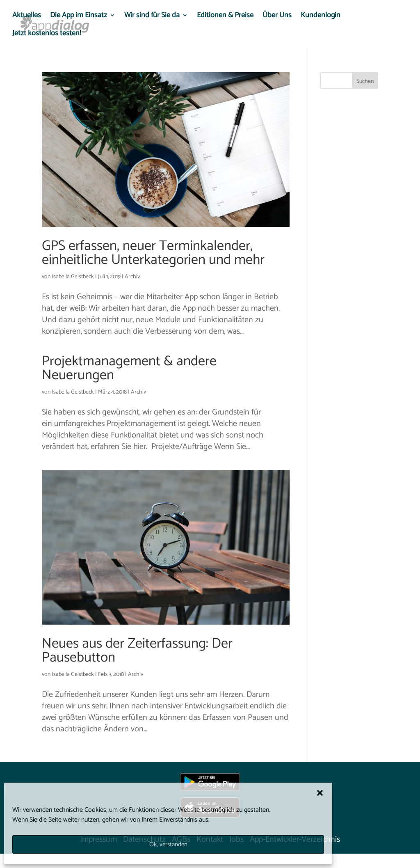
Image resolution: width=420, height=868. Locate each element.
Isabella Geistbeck (73, 277)
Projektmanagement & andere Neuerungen (129, 368)
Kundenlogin (321, 17)
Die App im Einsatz (79, 17)
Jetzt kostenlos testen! (47, 35)
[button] (320, 793)
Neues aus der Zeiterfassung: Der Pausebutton (137, 651)
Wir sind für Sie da (152, 17)
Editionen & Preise (225, 17)
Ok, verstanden (168, 844)
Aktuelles (27, 17)
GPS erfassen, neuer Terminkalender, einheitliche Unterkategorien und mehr (153, 253)
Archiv (132, 277)
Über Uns (277, 17)
